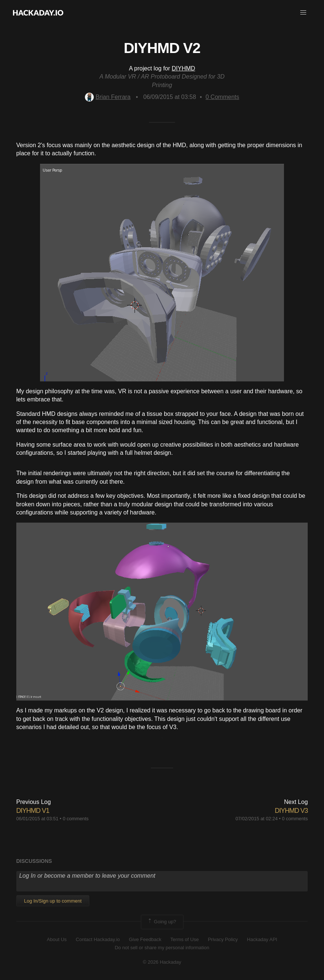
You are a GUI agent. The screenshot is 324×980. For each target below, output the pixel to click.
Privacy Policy (223, 939)
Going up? (162, 922)
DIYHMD (183, 68)
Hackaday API (262, 939)
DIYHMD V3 (291, 811)
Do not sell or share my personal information (162, 948)
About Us (57, 939)
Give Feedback (145, 939)
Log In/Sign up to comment (53, 901)
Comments (223, 97)
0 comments (76, 819)
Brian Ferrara (108, 97)
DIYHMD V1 (33, 811)
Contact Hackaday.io (98, 939)
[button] (303, 13)
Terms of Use (185, 939)
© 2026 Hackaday (162, 962)
